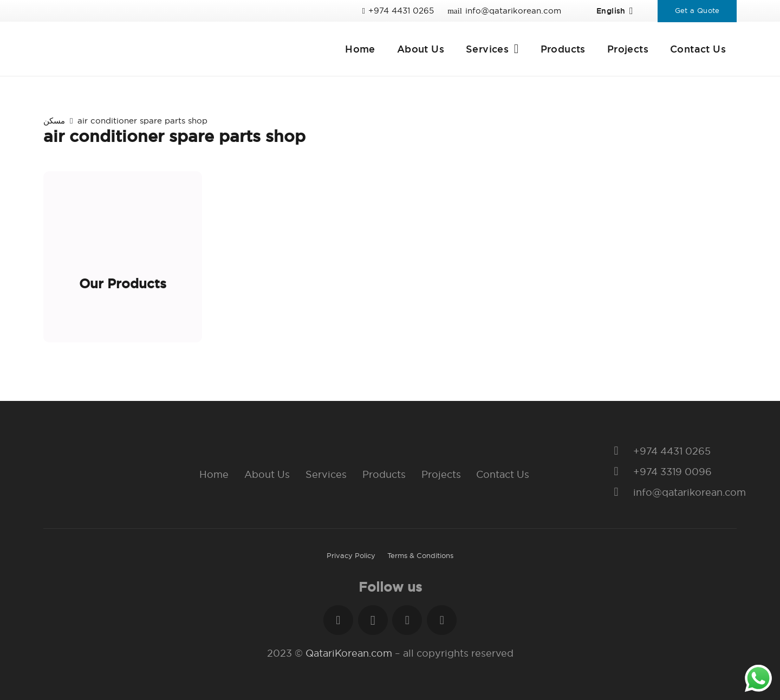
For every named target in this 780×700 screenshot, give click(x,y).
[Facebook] (338, 620)
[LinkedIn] (407, 620)
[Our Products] (123, 257)
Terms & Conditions (420, 555)
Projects (441, 474)
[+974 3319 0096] (622, 472)
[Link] (155, 49)
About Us (267, 474)
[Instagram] (373, 620)
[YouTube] (442, 620)
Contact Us (503, 474)
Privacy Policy (351, 555)
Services (326, 474)
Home (214, 474)
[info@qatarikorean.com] (622, 492)
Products (384, 474)
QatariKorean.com (349, 653)
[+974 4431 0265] (622, 451)
